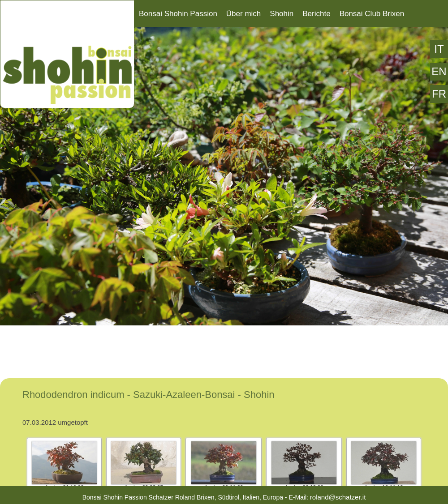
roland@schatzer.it (338, 497)
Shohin (282, 14)
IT (439, 49)
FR (439, 94)
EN (439, 71)
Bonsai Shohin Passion (178, 14)
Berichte (316, 14)
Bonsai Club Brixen (372, 14)
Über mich (243, 14)
